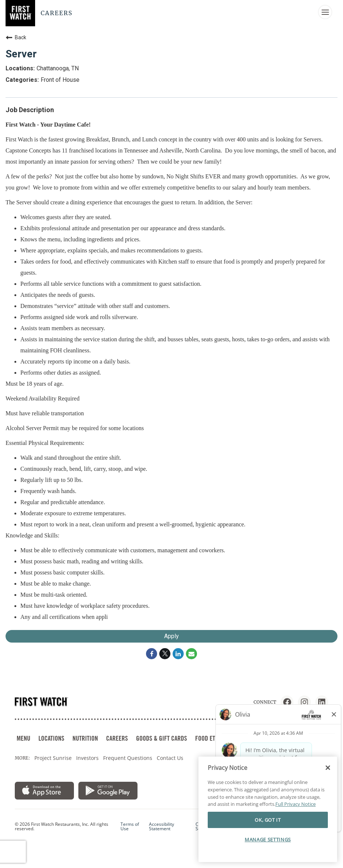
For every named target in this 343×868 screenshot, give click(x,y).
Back (16, 37)
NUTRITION (85, 738)
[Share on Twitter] (165, 654)
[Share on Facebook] (152, 654)
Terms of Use (130, 827)
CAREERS (117, 738)
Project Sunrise (53, 758)
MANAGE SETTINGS (268, 839)
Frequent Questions (128, 758)
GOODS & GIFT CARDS (162, 738)
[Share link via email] (191, 654)
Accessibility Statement (162, 827)
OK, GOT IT (268, 820)
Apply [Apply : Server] (171, 636)
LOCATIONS (51, 738)
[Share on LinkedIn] (178, 654)
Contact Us (170, 758)
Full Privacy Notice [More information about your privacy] (296, 804)
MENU (23, 738)
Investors (87, 758)
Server (21, 54)
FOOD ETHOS (210, 738)
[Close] (328, 768)
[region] (268, 809)
